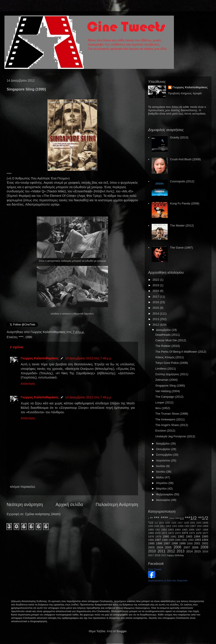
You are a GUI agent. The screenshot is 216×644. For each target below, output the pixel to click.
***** (172, 519)
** (151, 518)
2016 (156, 302)
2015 (156, 308)
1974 (185, 533)
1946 (151, 526)
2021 (164, 555)
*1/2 (151, 523)
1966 (192, 530)
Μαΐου (160, 477)
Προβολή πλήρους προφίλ (185, 93)
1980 (166, 536)
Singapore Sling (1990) (170, 386)
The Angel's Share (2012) (172, 425)
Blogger (122, 631)
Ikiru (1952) (163, 408)
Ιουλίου (161, 466)
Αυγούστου (164, 460)
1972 (171, 533)
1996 (159, 543)
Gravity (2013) (179, 137)
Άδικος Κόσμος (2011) (169, 357)
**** (21, 337)
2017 (156, 297)
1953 (174, 526)
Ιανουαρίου (164, 500)
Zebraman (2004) (166, 380)
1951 (162, 526)
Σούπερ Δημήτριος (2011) (172, 374)
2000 (190, 543)
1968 (205, 530)
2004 (160, 547)
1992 (191, 540)
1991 (184, 540)
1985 (205, 536)
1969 (151, 533)
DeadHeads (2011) (167, 335)
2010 (152, 551)
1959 (205, 526)
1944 (199, 523)
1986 (151, 540)
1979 (158, 536)
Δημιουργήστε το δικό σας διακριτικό (168, 580)
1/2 (156, 523)
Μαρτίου (162, 489)
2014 (156, 314)
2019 (156, 285)
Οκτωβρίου (164, 449)
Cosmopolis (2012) (182, 181)
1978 (151, 536)
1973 (178, 533)
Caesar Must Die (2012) (171, 340)
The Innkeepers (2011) (170, 419)
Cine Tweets (155, 569)
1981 (173, 536)
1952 (168, 526)
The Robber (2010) (167, 346)
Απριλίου (162, 483)
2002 (205, 543)
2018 (156, 291)
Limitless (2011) (165, 369)
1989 (171, 540)
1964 (178, 530)
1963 (171, 530)
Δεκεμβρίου (164, 330)
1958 (199, 526)
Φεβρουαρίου (165, 494)
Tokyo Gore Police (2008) (172, 363)
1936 (174, 523)
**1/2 (203, 518)
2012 (156, 325)
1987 (158, 540)
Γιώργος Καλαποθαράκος (48, 332)
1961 (158, 530)
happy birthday (176, 555)
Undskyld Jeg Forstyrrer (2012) (175, 436)
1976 (199, 533)
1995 (151, 543)
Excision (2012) (165, 431)
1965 (185, 530)
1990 (29, 337)
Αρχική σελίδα (69, 504)
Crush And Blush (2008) (185, 159)
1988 (165, 540)
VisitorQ (38, 191)
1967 (198, 530)
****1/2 (179, 519)
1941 (193, 523)
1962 (164, 530)
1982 (181, 536)
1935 (168, 523)
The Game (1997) (181, 248)
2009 (204, 547)
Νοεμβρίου (163, 443)
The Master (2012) (182, 225)
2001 (197, 543)
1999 (182, 543)
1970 (158, 533)
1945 (205, 523)
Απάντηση (28, 384)
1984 (197, 536)
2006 (177, 547)
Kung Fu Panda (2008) (185, 203)
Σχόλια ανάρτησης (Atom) (43, 514)
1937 (180, 523)
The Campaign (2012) (169, 397)
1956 (187, 526)
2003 (151, 547)
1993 (198, 540)
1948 (156, 526)
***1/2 (191, 518)
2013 (156, 319)
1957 (193, 526)
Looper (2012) (164, 402)
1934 (161, 523)
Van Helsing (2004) (167, 391)
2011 (162, 551)
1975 (192, 533)
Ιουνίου (161, 472)
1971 (164, 533)
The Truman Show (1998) (172, 414)
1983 (189, 536)
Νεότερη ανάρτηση (25, 504)
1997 (167, 543)
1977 (205, 533)
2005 (168, 547)
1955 (181, 526)
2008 (195, 547)
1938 (186, 523)
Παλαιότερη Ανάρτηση (117, 504)
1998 (175, 543)
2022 (156, 280)
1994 (205, 540)
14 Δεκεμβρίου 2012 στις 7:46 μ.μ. (89, 358)
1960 (151, 530)
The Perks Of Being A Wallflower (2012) (181, 352)
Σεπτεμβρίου (165, 455)
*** (157, 518)
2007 (187, 547)
